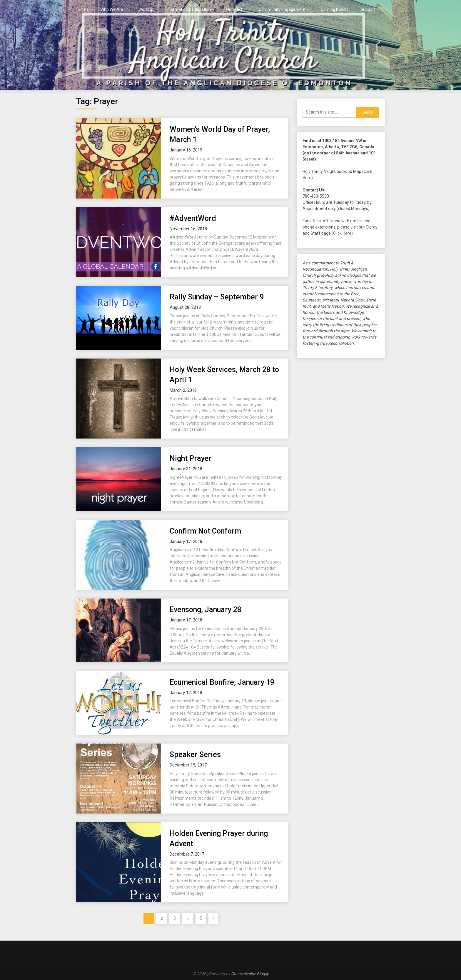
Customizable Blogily (250, 974)
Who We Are (112, 9)
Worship (146, 9)
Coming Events (335, 9)
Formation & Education (190, 9)
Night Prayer (191, 458)
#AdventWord (193, 218)
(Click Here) (342, 233)
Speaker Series (195, 755)
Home (83, 9)
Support (368, 9)
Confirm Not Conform (205, 531)
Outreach (235, 9)
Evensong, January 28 (206, 610)
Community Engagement (282, 9)
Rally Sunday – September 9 (217, 297)
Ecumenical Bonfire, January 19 (222, 682)
